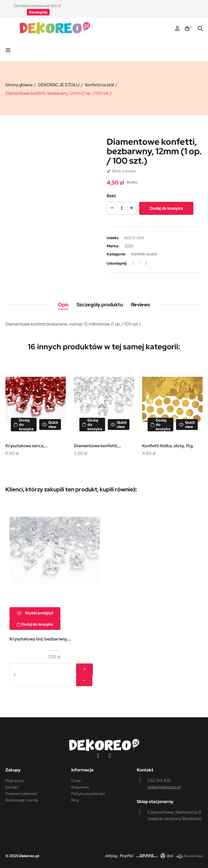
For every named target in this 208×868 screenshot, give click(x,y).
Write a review (121, 171)
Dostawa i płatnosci (21, 794)
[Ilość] (122, 208)
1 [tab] (90, 468)
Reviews (141, 305)
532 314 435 (159, 780)
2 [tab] (96, 468)
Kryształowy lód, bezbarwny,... (40, 639)
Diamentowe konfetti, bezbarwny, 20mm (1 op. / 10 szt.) (103, 446)
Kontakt (12, 787)
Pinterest (146, 263)
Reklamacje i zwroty (22, 800)
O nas (76, 781)
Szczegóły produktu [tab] (100, 305)
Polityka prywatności (88, 794)
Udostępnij (133, 263)
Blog (75, 800)
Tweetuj (140, 263)
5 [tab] (112, 468)
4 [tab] (107, 468)
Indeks (113, 238)
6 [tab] (118, 468)
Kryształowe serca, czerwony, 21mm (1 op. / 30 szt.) (32, 446)
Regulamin (80, 787)
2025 (129, 246)
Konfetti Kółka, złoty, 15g (168, 446)
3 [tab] (101, 468)
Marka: (113, 246)
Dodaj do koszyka (166, 208)
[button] (38, 12)
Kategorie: (116, 254)
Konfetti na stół (144, 254)
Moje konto (15, 781)
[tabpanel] (36, 410)
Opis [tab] (63, 305)
